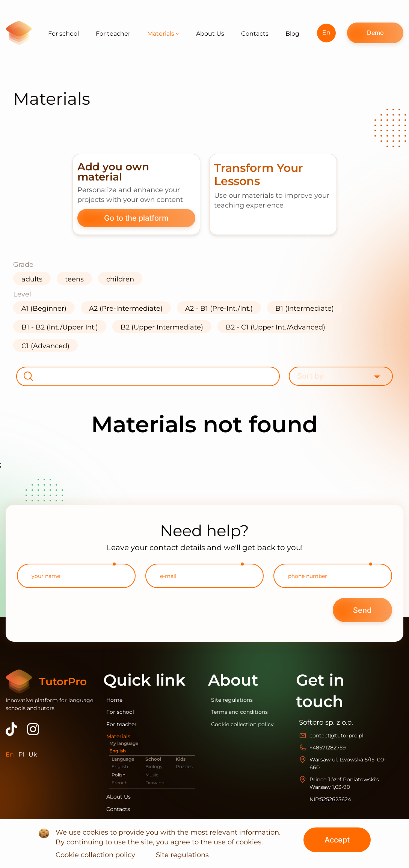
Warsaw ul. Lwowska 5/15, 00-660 (348, 763)
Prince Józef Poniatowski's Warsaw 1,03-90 (344, 783)
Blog (292, 34)
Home (114, 700)
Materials (163, 34)
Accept (337, 840)
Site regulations (232, 700)
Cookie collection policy (242, 724)
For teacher (113, 34)
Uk (33, 754)
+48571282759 (328, 748)
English (118, 751)
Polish (118, 775)
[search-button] (28, 376)
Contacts (255, 34)
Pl (21, 754)
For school (63, 34)
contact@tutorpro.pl (337, 736)
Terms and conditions (239, 712)
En (326, 32)
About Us (210, 34)
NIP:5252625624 (330, 799)
